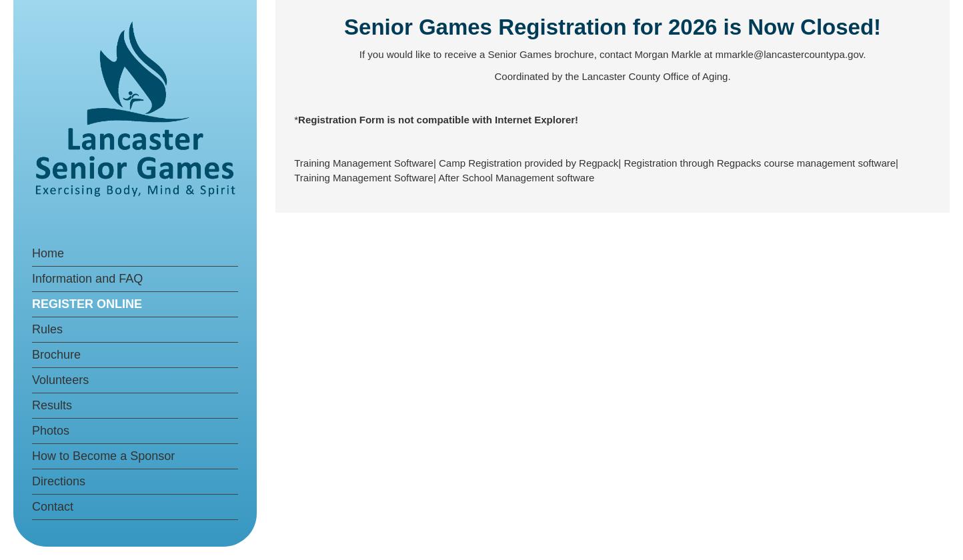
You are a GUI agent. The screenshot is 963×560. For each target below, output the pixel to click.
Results (52, 405)
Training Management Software (364, 163)
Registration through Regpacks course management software (760, 163)
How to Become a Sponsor (103, 456)
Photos (51, 431)
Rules (47, 329)
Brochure (56, 355)
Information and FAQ (87, 279)
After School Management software (516, 178)
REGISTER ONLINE (87, 304)
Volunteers (60, 380)
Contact (53, 507)
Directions (59, 481)
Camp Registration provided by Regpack (529, 163)
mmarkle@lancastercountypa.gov (789, 54)
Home (48, 253)
